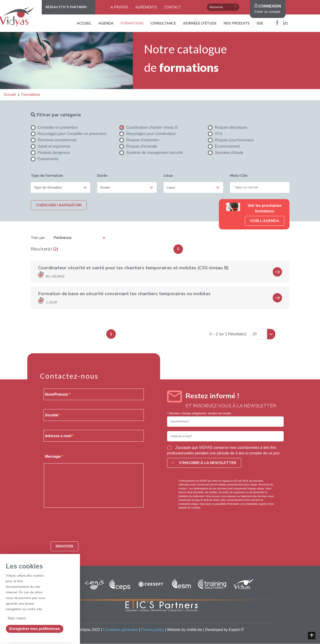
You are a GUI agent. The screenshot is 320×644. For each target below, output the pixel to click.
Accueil (84, 23)
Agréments (146, 7)
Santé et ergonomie (51, 146)
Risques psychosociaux (231, 140)
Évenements (45, 159)
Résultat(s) (41, 249)
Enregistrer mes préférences (35, 629)
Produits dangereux (50, 153)
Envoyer (64, 546)
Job (260, 23)
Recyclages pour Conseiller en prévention (69, 134)
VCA (215, 134)
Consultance (163, 23)
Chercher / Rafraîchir (59, 205)
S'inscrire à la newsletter (204, 463)
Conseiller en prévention (54, 128)
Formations (132, 23)
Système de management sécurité (151, 153)
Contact (173, 7)
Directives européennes (54, 140)
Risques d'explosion (139, 140)
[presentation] (86, 529)
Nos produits (237, 23)
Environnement (224, 146)
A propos (119, 7)
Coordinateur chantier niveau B (149, 128)
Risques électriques (228, 128)
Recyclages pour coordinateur (148, 134)
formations (31, 95)
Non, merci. (17, 618)
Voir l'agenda (265, 221)
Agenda (106, 23)
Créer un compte (268, 12)
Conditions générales (120, 630)
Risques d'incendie (138, 146)
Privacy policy (153, 630)
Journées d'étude (200, 23)
